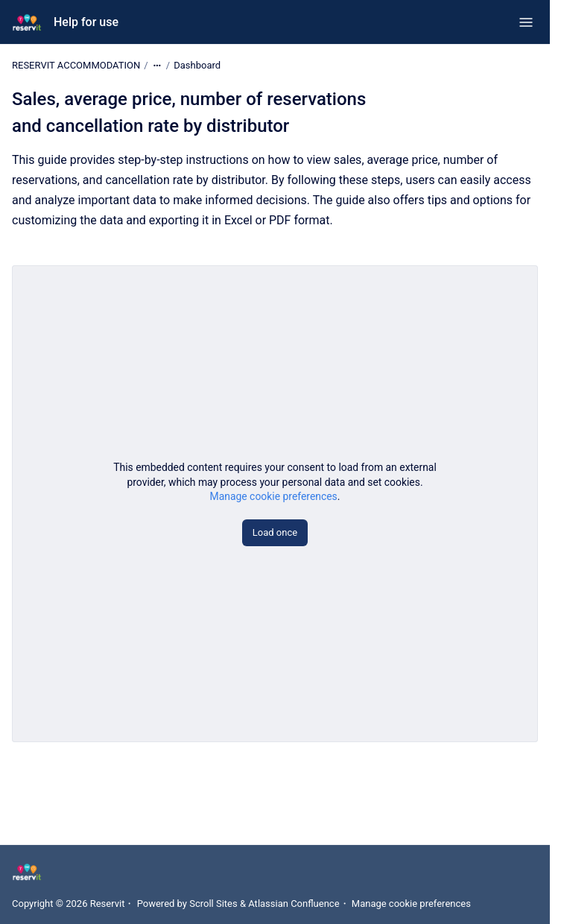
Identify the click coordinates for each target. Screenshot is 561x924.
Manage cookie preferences (274, 496)
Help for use (86, 22)
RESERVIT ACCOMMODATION (76, 65)
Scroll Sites (213, 904)
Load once (275, 532)
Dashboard (197, 65)
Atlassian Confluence (294, 904)
